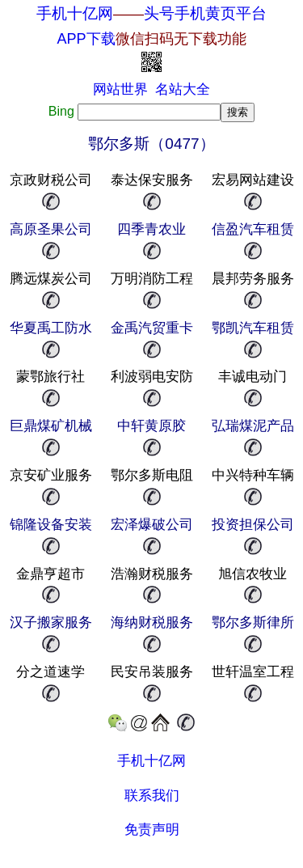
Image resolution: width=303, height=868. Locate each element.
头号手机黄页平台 (205, 13)
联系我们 (152, 796)
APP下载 (151, 39)
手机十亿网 (75, 13)
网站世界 (120, 89)
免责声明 (152, 830)
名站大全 (183, 89)
